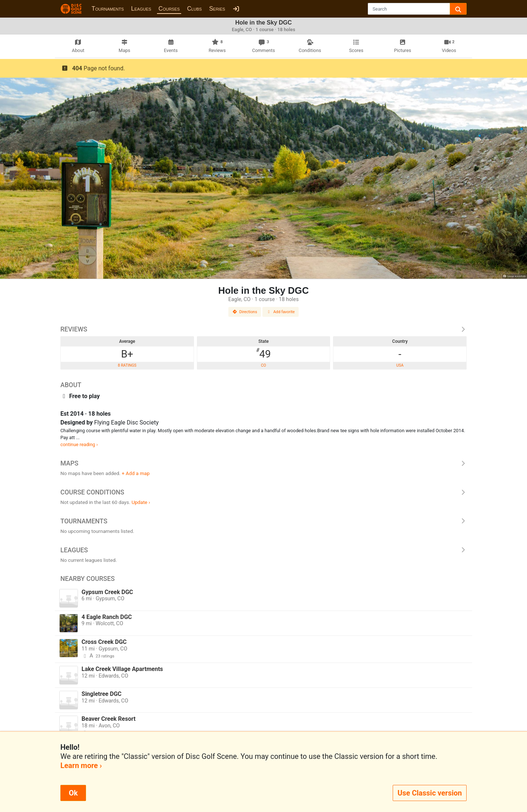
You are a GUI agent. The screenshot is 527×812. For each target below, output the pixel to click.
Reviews (263, 329)
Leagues (141, 9)
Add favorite (281, 312)
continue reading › (79, 444)
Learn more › (81, 765)
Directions (245, 312)
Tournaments (108, 9)
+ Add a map (136, 473)
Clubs (194, 9)
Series (217, 9)
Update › (141, 502)
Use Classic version (430, 793)
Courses (169, 9)
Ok (73, 793)
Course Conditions (263, 492)
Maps (263, 463)
